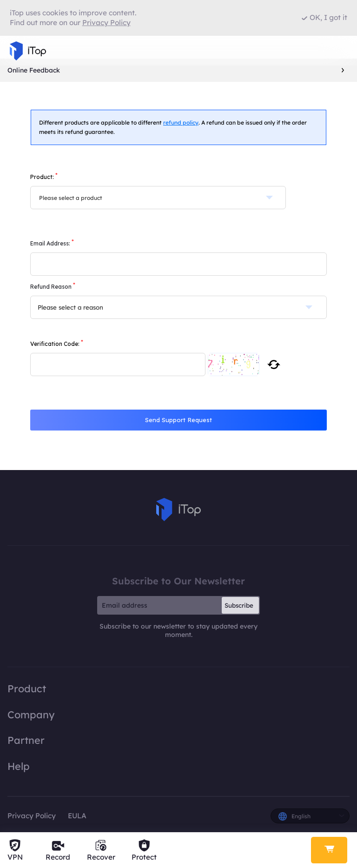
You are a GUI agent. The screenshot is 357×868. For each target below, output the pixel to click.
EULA (77, 816)
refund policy (181, 123)
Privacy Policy (32, 816)
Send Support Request (178, 420)
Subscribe (239, 605)
